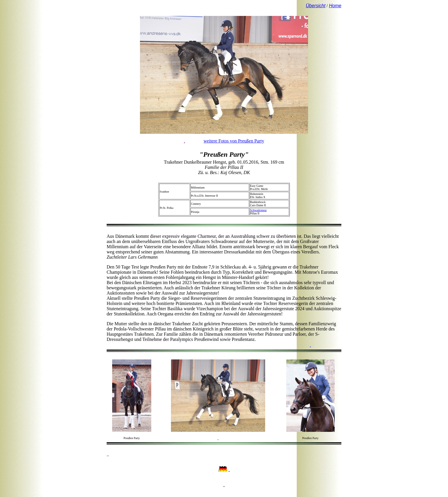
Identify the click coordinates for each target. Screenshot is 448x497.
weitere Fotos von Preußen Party (234, 141)
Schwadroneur (258, 210)
